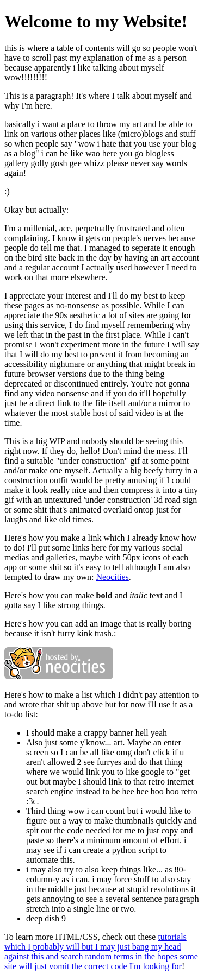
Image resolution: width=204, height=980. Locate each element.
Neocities (112, 577)
